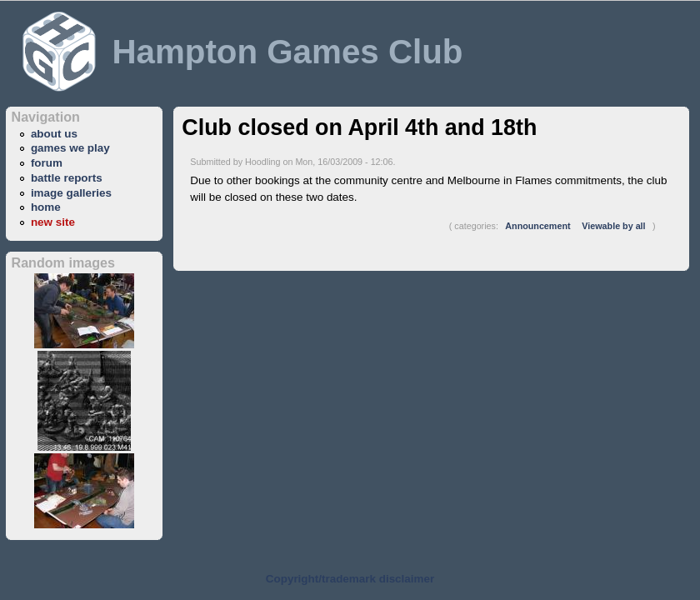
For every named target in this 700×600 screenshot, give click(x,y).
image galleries (71, 193)
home (46, 207)
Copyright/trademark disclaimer (350, 579)
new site (53, 222)
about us (54, 134)
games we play (70, 148)
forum (47, 163)
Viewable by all (613, 226)
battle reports (67, 178)
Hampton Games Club (287, 52)
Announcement (537, 226)
